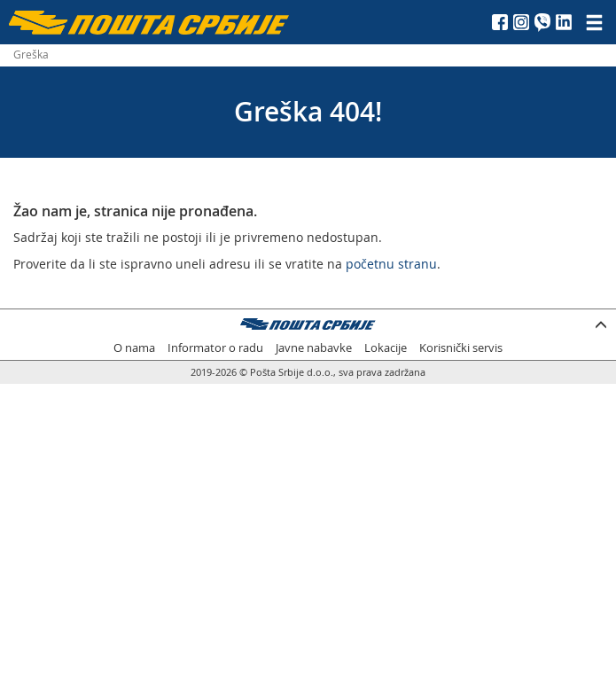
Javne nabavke (314, 348)
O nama (134, 348)
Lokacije (386, 348)
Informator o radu (215, 348)
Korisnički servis (461, 348)
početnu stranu (391, 264)
